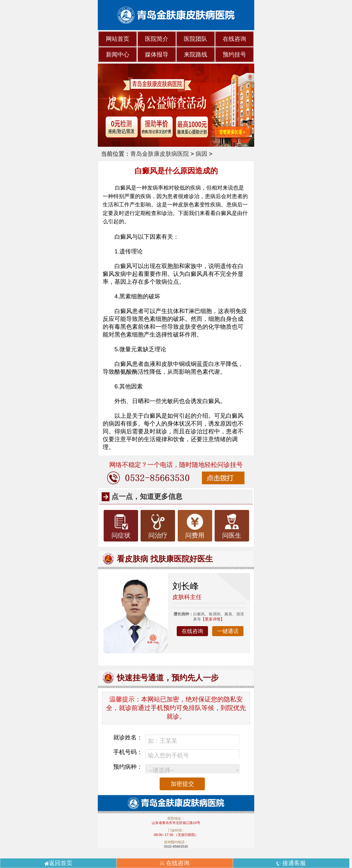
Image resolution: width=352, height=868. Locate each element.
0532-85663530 (176, 846)
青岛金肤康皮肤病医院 (160, 154)
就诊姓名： (128, 737)
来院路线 (196, 54)
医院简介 (157, 39)
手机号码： (128, 752)
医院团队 (196, 39)
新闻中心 (118, 54)
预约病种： (128, 767)
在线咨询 (234, 39)
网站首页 (118, 39)
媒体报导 (157, 54)
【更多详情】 (213, 619)
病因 (201, 154)
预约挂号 (234, 54)
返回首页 (58, 863)
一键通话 (228, 631)
